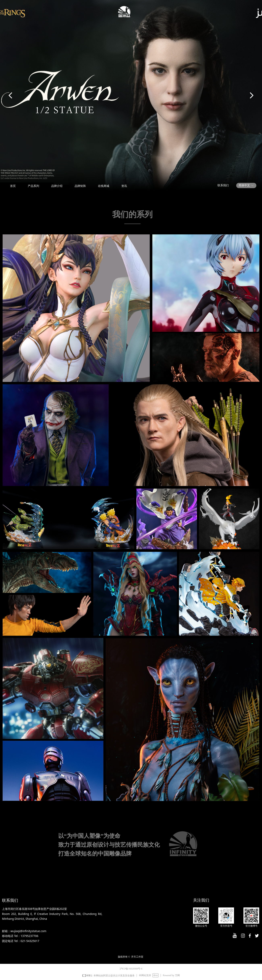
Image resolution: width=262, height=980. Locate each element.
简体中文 (244, 185)
